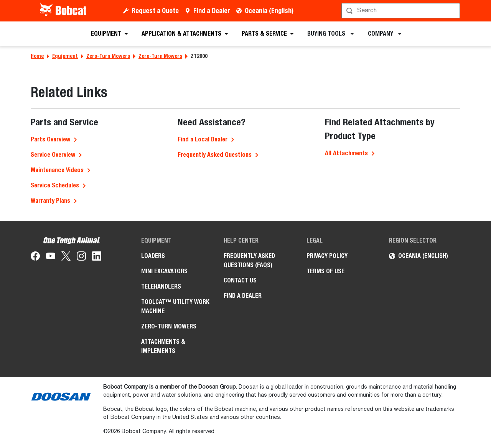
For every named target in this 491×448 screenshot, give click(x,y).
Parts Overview (50, 139)
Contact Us (240, 280)
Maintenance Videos (57, 170)
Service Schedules (55, 185)
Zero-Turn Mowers (108, 56)
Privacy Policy (327, 256)
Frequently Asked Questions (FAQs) (249, 260)
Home (37, 56)
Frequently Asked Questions (215, 155)
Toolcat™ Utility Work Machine (175, 306)
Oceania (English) (269, 11)
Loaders (153, 256)
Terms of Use (325, 271)
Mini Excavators (164, 271)
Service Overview (53, 155)
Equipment (65, 56)
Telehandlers (161, 286)
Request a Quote (155, 11)
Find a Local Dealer (203, 139)
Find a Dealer (212, 11)
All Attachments (346, 153)
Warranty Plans (50, 201)
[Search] (401, 11)
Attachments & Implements (163, 346)
